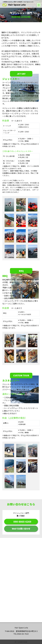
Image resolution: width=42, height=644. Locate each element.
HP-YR (17, 642)
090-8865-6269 (22, 522)
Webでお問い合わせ (21, 529)
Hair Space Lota (14, 5)
